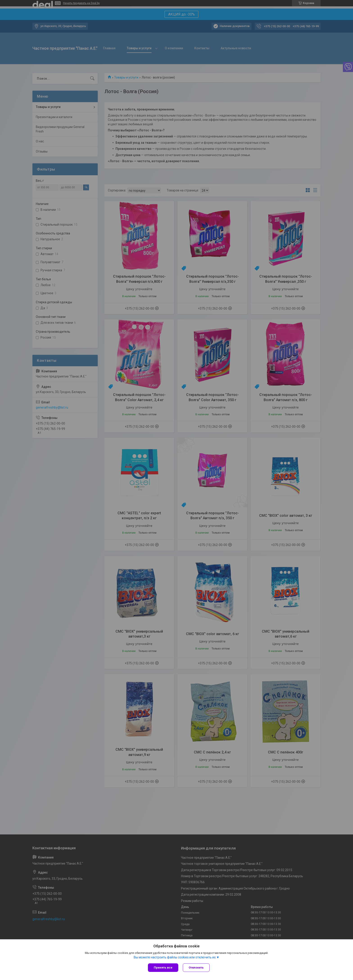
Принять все (163, 968)
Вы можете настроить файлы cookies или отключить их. (175, 957)
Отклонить (196, 968)
